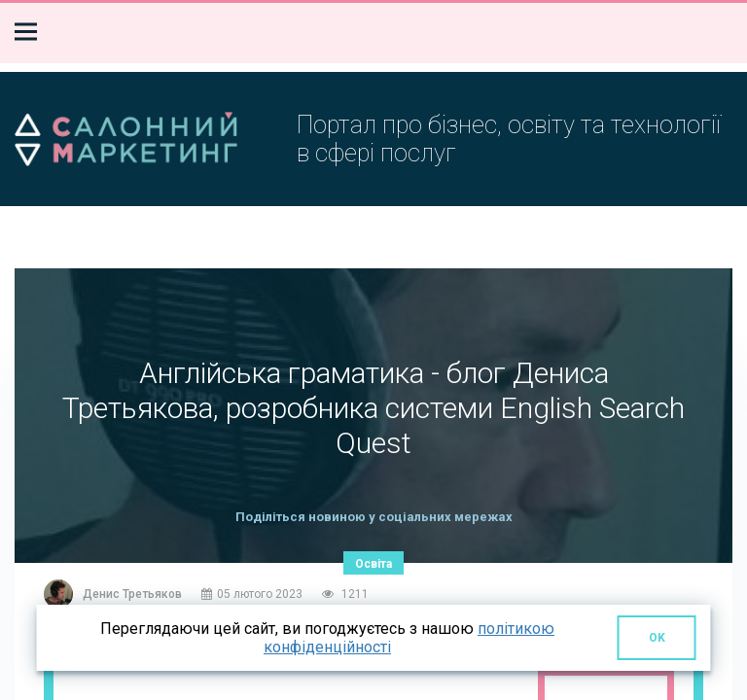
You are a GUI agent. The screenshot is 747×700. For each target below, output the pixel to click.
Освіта (373, 564)
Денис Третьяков (132, 594)
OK (657, 638)
